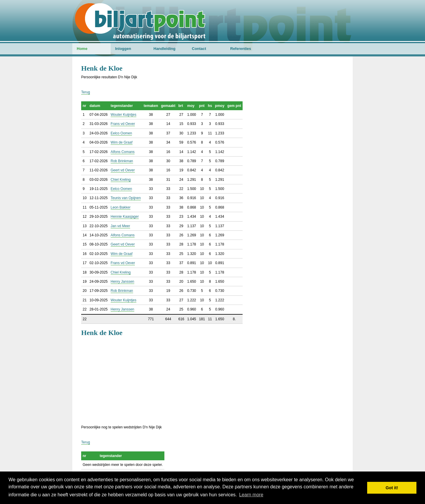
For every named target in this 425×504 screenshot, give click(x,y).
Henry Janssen (122, 282)
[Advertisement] (212, 380)
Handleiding (164, 49)
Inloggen (123, 49)
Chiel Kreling (121, 180)
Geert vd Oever (123, 170)
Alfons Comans (123, 152)
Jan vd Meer (120, 226)
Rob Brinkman (122, 161)
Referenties (241, 49)
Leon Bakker (121, 207)
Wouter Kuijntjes (124, 115)
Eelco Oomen (121, 133)
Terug (86, 92)
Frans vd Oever (123, 124)
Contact (199, 49)
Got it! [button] (392, 488)
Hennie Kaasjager (125, 217)
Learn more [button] (251, 495)
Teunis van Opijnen (126, 198)
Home (82, 49)
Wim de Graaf (122, 142)
